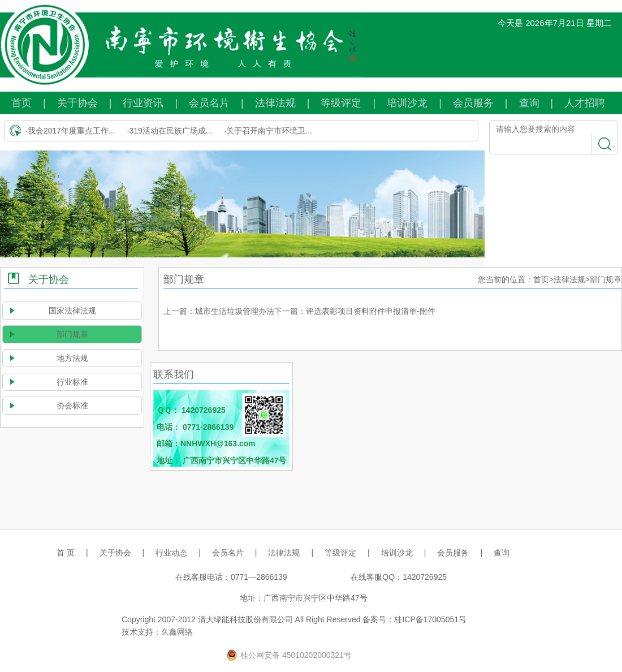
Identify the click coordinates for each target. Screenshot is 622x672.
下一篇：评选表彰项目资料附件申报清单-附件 (355, 311)
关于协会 (77, 103)
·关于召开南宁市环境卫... (268, 131)
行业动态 (171, 553)
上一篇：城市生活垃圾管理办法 (219, 311)
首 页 (66, 553)
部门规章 (72, 334)
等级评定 (341, 103)
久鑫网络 (177, 632)
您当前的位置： (506, 279)
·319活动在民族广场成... (170, 131)
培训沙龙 (407, 103)
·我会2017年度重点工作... (70, 131)
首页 (21, 103)
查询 (529, 103)
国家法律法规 (72, 311)
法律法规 (275, 103)
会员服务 (473, 103)
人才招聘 (585, 103)
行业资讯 (143, 103)
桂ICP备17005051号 (430, 619)
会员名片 (209, 103)
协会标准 (72, 406)
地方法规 (72, 358)
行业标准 (72, 382)
